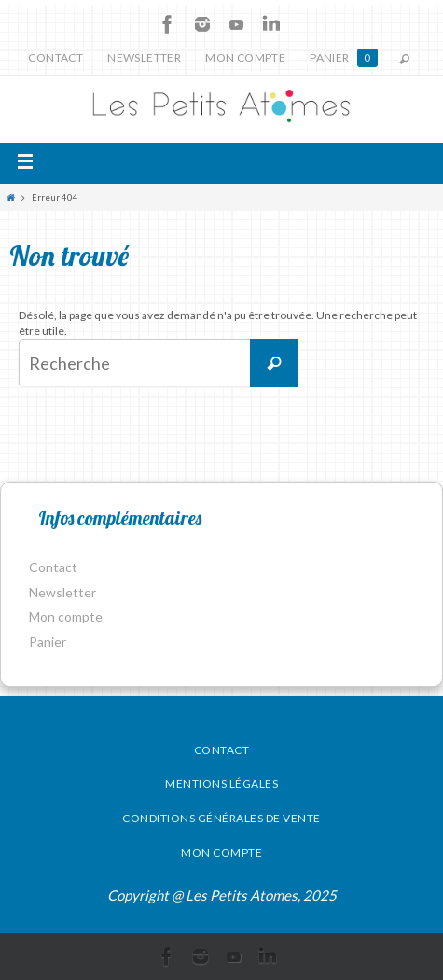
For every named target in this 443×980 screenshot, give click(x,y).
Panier (343, 58)
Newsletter (144, 57)
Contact (55, 57)
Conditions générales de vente (221, 818)
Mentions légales (221, 784)
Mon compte (245, 57)
